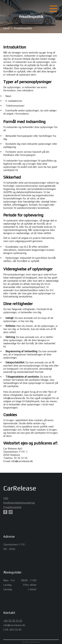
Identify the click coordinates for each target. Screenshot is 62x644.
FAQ (5, 498)
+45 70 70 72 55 (13, 621)
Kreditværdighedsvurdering (5, 503)
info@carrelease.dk (14, 398)
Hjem (6, 28)
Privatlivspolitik (23, 28)
